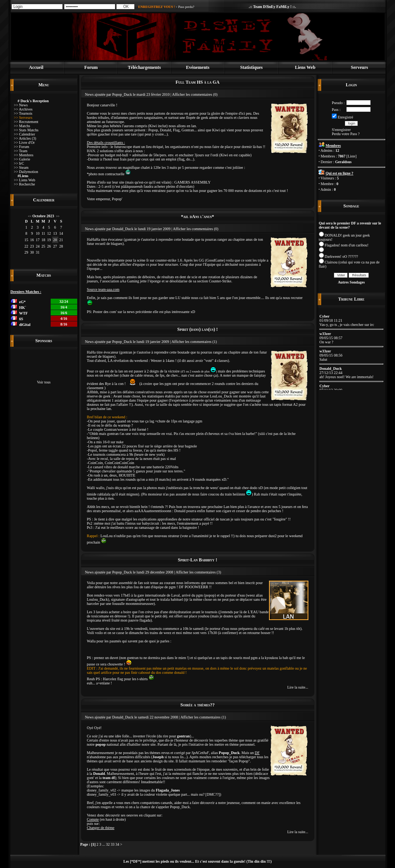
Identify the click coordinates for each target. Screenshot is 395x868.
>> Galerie (22, 159)
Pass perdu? (186, 7)
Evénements (198, 67)
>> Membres (24, 155)
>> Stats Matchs (26, 130)
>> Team (21, 151)
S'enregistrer (341, 130)
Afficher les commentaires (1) (194, 342)
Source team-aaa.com (103, 289)
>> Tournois (23, 113)
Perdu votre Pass (344, 134)
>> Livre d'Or (24, 143)
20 (55, 240)
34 (117, 844)
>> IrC (19, 163)
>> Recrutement (26, 122)
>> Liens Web (25, 180)
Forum (91, 67)
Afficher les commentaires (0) (195, 94)
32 (108, 844)
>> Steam (21, 168)
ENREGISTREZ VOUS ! (156, 7)
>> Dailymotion (26, 172)
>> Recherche (25, 184)
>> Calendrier (25, 134)
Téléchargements (144, 67)
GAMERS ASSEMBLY (193, 182)
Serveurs (359, 67)
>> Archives (23, 109)
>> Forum (22, 147)
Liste (351, 156)
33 (113, 844)
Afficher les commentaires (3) (198, 572)
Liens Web (305, 67)
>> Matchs (22, 126)
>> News (21, 105)
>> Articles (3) (25, 138)
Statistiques (251, 67)
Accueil (36, 67)
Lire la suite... (298, 687)
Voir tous (44, 382)
